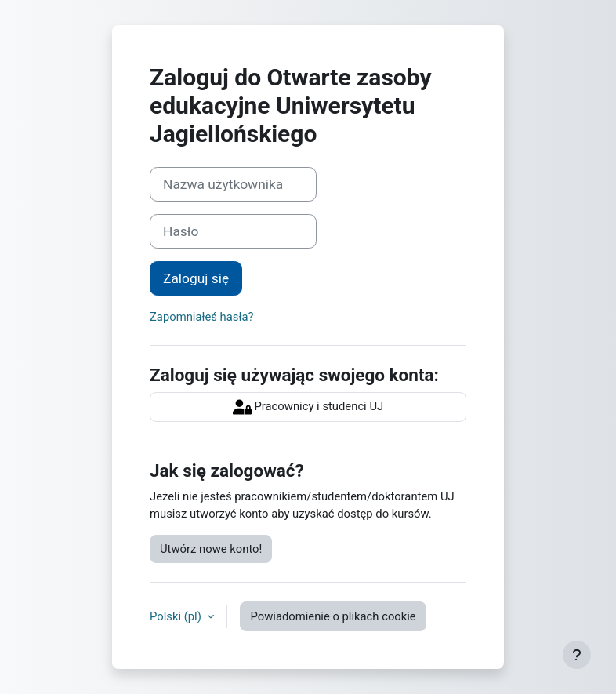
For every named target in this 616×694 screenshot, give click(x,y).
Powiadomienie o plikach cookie (333, 616)
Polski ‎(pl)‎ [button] (177, 616)
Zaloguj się (196, 278)
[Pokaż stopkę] (577, 655)
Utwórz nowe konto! (211, 549)
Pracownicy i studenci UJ (308, 407)
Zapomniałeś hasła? (202, 317)
